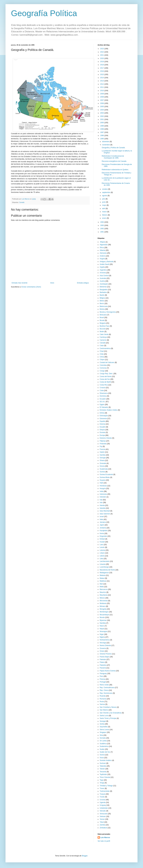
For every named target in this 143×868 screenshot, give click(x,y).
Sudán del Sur (105, 752)
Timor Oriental (105, 777)
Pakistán (103, 659)
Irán (101, 503)
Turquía (103, 794)
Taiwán (102, 769)
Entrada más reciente (20, 283)
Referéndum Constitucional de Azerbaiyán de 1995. (113, 157)
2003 (102, 113)
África (102, 248)
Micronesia (104, 601)
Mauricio (103, 592)
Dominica (103, 396)
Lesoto (102, 547)
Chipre (102, 360)
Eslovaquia (104, 416)
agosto (105, 196)
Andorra (103, 256)
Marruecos (104, 589)
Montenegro (104, 612)
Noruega (103, 643)
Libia (101, 559)
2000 (102, 123)
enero (105, 218)
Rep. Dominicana (106, 693)
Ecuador (103, 399)
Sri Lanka (103, 741)
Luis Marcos (105, 837)
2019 (102, 62)
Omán (102, 651)
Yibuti (102, 822)
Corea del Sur (105, 379)
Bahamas (103, 287)
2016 (102, 71)
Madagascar (104, 573)
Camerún (103, 340)
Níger (102, 634)
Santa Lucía (104, 716)
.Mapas (102, 242)
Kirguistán (103, 536)
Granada (103, 463)
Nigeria (102, 637)
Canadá (22, 202)
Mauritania (104, 595)
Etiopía (102, 430)
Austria (102, 281)
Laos (101, 545)
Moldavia (103, 603)
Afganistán (104, 245)
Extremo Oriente (106, 438)
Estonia (102, 424)
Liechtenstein (105, 561)
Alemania (103, 253)
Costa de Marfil (105, 382)
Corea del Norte (106, 376)
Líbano (102, 553)
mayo (104, 205)
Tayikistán (103, 774)
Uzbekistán (104, 808)
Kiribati (102, 539)
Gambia (103, 455)
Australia (103, 278)
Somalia (103, 738)
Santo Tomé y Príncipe (108, 718)
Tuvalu (102, 797)
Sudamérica (104, 746)
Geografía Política (44, 13)
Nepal (102, 629)
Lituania (103, 564)
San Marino (104, 710)
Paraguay (103, 674)
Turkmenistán (105, 791)
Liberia (102, 556)
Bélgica (102, 298)
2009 (102, 94)
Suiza (102, 758)
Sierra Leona (104, 730)
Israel (102, 517)
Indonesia (103, 494)
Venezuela (104, 814)
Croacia (103, 388)
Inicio (52, 283)
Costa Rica (104, 385)
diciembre (106, 142)
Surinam (103, 763)
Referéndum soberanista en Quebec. (115, 170)
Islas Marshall (105, 511)
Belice (102, 301)
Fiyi (101, 446)
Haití (101, 483)
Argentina (103, 270)
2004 (102, 110)
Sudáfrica (103, 744)
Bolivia (102, 309)
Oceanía (103, 648)
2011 (102, 87)
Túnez (102, 788)
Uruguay (103, 805)
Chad (102, 351)
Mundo (102, 617)
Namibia (103, 623)
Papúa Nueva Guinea (108, 671)
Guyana (103, 480)
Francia (102, 449)
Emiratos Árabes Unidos (109, 410)
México (102, 598)
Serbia (102, 724)
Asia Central (104, 276)
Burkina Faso (105, 326)
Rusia (102, 702)
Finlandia (103, 444)
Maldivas (103, 581)
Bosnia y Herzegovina (108, 312)
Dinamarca (104, 393)
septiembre (106, 192)
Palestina (103, 665)
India (101, 491)
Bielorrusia (104, 306)
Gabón (102, 452)
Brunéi (102, 320)
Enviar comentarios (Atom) (31, 287)
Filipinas (103, 441)
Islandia (103, 508)
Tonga (102, 783)
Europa (102, 435)
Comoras (103, 368)
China (102, 357)
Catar (102, 346)
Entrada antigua (83, 283)
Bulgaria (103, 323)
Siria (101, 735)
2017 (102, 68)
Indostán (103, 497)
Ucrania (103, 800)
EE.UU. (102, 402)
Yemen (102, 819)
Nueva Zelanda (105, 645)
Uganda (103, 802)
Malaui (102, 578)
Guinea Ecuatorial (106, 474)
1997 (102, 132)
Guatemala (104, 469)
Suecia (102, 755)
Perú (101, 676)
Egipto (102, 405)
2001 (102, 119)
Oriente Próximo (106, 654)
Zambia (102, 825)
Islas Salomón (105, 514)
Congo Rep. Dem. (106, 374)
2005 (102, 107)
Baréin (102, 295)
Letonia (102, 550)
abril (104, 209)
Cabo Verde (104, 334)
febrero (105, 215)
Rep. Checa (104, 690)
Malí (101, 584)
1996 (102, 136)
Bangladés (104, 290)
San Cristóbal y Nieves (108, 707)
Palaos (102, 662)
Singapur (103, 732)
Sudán (102, 749)
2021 (102, 55)
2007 (102, 100)
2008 (102, 97)
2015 (102, 74)
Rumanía (103, 699)
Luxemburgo (104, 567)
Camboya (103, 337)
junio (104, 202)
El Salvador (104, 407)
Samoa (102, 704)
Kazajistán (103, 531)
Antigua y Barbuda (106, 262)
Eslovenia (103, 419)
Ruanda (103, 696)
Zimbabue (103, 828)
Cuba (102, 390)
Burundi (103, 329)
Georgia (103, 458)
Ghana (102, 460)
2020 (102, 58)
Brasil (102, 318)
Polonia (102, 679)
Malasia (103, 575)
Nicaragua (103, 631)
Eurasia (103, 432)
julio (104, 199)
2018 (102, 65)
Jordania (103, 528)
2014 (102, 78)
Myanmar (103, 620)
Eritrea (102, 413)
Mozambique (104, 615)
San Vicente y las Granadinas (111, 713)
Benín (102, 303)
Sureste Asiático (106, 760)
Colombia (103, 365)
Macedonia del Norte (107, 570)
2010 (102, 91)
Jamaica (103, 522)
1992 (102, 229)
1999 (102, 126)
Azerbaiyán (104, 284)
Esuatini (103, 427)
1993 (102, 225)
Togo (101, 780)
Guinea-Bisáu (105, 477)
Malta (102, 587)
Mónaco (103, 606)
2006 (102, 103)
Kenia (102, 533)
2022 (102, 52)
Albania (102, 250)
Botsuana (103, 315)
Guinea (102, 472)
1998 (102, 129)
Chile (102, 354)
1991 (102, 232)
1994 (102, 222)
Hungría (103, 488)
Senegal (103, 721)
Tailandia (103, 766)
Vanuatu (103, 811)
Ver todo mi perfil (104, 841)
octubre (105, 189)
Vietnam (103, 816)
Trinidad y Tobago (106, 786)
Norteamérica (105, 640)
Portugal (103, 682)
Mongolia (103, 609)
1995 (102, 139)
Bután (102, 332)
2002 (102, 116)
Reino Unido (104, 685)
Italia (101, 519)
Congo (102, 371)
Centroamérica (105, 348)
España (103, 421)
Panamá (103, 668)
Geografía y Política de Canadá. (114, 148)
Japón (102, 525)
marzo (105, 212)
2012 (102, 84)
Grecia (102, 466)
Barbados (103, 292)
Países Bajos (105, 657)
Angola (102, 259)
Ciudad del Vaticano (107, 362)
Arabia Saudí (104, 264)
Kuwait (102, 542)
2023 (102, 49)
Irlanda (102, 505)
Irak (101, 500)
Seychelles (104, 727)
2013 (102, 81)
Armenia (103, 273)
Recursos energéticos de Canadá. (114, 161)
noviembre (106, 145)
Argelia (102, 267)
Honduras (103, 486)
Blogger (85, 856)
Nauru (102, 626)
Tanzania (103, 772)
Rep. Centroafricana (107, 688)
